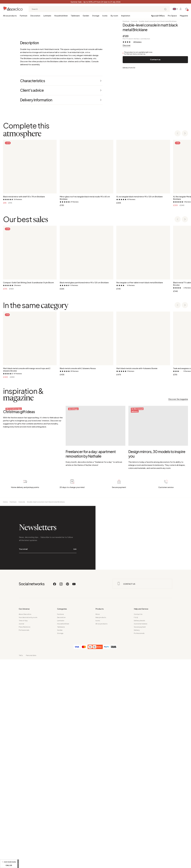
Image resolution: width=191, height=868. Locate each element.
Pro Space (172, 16)
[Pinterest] (68, 794)
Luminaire (47, 16)
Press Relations (25, 836)
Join (75, 757)
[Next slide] (185, 342)
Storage (96, 16)
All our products (10, 16)
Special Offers (158, 16)
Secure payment (140, 836)
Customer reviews (141, 832)
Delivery (137, 839)
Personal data (31, 864)
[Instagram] (61, 794)
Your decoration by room (28, 826)
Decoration (35, 16)
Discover (127, 45)
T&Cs (21, 864)
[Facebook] (55, 794)
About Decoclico (25, 823)
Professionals (24, 839)
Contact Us (138, 823)
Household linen (61, 16)
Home (5, 710)
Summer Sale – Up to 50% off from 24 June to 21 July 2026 (95, 2)
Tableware (75, 16)
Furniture (24, 16)
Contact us (155, 59)
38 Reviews (137, 42)
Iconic (105, 16)
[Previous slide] (178, 342)
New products (101, 826)
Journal (21, 832)
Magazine (184, 16)
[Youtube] (74, 794)
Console (134, 21)
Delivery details (139, 829)
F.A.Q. (136, 826)
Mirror (98, 823)
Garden (86, 16)
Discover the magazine (178, 608)
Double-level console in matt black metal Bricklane (158, 21)
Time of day (23, 829)
